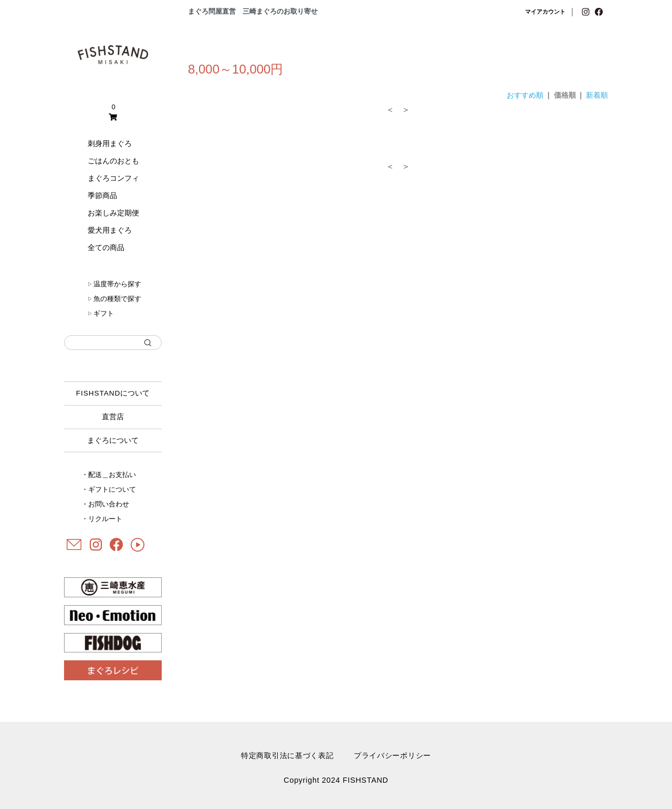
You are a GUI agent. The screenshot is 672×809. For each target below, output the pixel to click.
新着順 (597, 95)
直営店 (113, 417)
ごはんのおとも (113, 161)
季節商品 (102, 195)
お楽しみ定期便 (113, 213)
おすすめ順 (525, 95)
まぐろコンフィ (113, 178)
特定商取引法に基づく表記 (287, 755)
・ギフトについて (109, 489)
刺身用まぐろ (110, 143)
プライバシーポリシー (392, 755)
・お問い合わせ (105, 504)
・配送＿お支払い (109, 475)
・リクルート (102, 519)
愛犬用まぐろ (110, 230)
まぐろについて (113, 440)
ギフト (101, 313)
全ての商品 (106, 247)
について (113, 393)
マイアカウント (545, 12)
